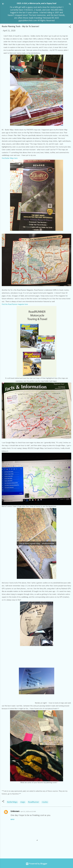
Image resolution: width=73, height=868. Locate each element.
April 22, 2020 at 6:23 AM (28, 812)
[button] (70, 27)
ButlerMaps (12, 802)
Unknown (15, 811)
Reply (13, 820)
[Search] (70, 4)
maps (23, 802)
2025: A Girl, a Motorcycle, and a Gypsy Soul (37, 3)
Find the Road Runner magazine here (15, 304)
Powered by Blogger (37, 864)
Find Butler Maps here (10, 158)
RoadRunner (34, 802)
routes (45, 802)
